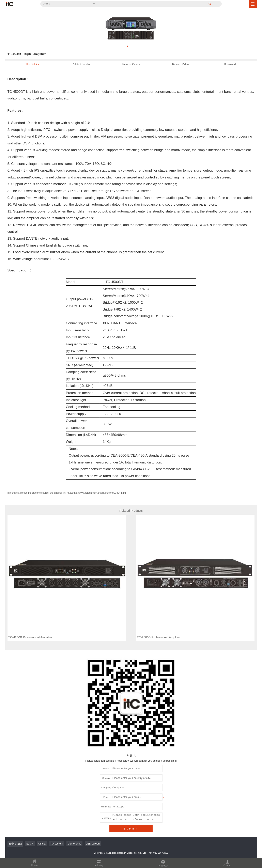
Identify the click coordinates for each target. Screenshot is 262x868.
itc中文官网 (15, 812)
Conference (74, 812)
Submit (131, 797)
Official (42, 812)
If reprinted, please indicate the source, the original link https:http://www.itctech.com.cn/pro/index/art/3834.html (67, 493)
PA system (57, 812)
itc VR (30, 812)
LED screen (93, 812)
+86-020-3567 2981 (158, 821)
